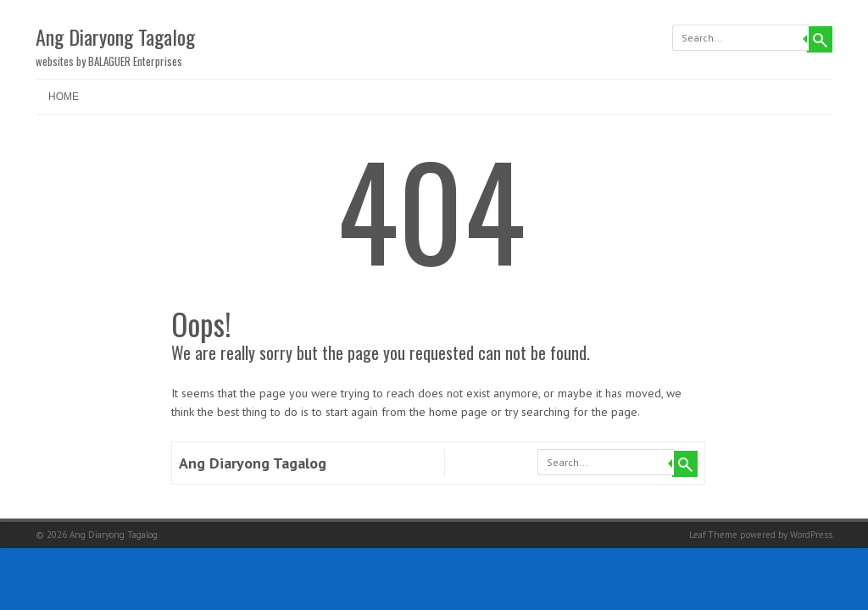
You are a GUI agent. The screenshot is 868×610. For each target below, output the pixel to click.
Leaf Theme (713, 535)
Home (64, 97)
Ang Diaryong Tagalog (115, 36)
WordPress (811, 535)
